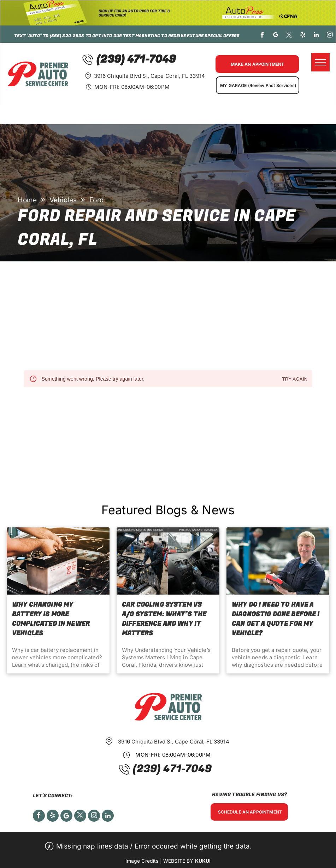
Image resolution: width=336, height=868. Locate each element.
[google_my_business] (276, 36)
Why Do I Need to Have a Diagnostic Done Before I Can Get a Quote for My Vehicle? (276, 619)
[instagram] (330, 36)
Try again (295, 379)
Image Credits (142, 861)
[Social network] (66, 817)
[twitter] (290, 36)
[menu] (320, 62)
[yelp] (303, 36)
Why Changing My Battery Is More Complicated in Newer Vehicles (51, 619)
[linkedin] (316, 36)
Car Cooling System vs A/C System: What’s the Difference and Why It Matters (164, 619)
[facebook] (262, 36)
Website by (178, 861)
